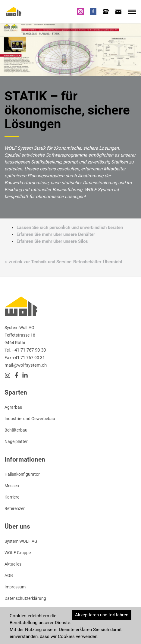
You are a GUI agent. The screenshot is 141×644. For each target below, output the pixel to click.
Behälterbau (16, 430)
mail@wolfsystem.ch (26, 365)
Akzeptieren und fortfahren (102, 615)
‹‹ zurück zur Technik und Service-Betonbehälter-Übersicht (63, 261)
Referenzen (15, 508)
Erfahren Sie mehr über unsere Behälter (56, 234)
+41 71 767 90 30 (29, 350)
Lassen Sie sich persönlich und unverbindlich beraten (70, 227)
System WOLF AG (21, 541)
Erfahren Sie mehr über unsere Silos (52, 241)
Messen (12, 485)
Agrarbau (13, 407)
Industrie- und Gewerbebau (30, 418)
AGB (9, 575)
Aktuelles (13, 564)
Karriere (12, 497)
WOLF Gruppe (18, 552)
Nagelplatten (17, 441)
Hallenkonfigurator (22, 474)
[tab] (106, 11)
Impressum (15, 587)
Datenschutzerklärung (25, 598)
